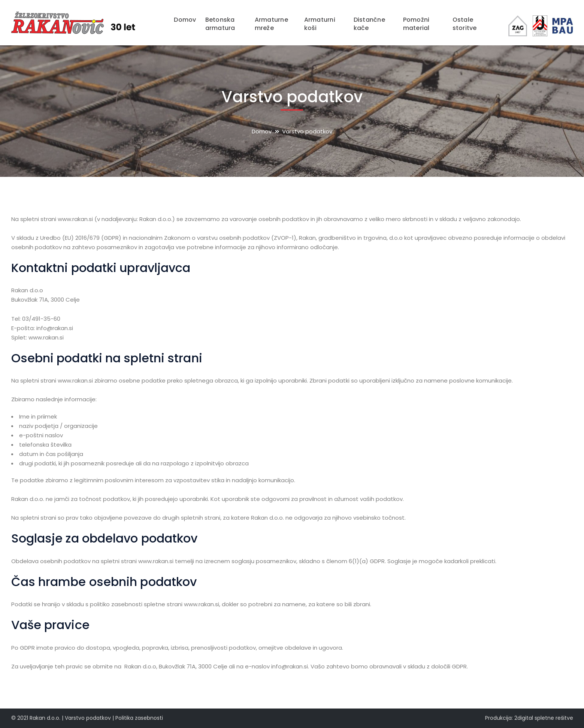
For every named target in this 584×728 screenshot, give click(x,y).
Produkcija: (499, 718)
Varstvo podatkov (88, 718)
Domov (262, 131)
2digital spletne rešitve (544, 718)
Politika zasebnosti (139, 718)
